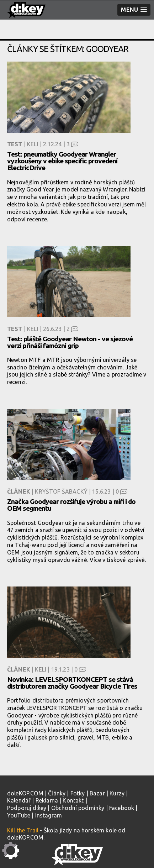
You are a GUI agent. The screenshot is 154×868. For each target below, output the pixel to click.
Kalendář (19, 800)
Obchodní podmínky (78, 808)
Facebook (122, 808)
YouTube (19, 815)
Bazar (97, 793)
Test (15, 144)
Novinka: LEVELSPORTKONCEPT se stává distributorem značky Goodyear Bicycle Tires (72, 683)
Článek (19, 491)
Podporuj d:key (27, 808)
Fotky (78, 793)
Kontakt (73, 800)
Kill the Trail (23, 830)
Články (57, 793)
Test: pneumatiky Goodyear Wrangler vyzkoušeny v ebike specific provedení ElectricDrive (62, 161)
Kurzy (117, 793)
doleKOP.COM (25, 793)
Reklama (47, 800)
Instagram (49, 815)
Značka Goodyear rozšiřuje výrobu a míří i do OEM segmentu (71, 505)
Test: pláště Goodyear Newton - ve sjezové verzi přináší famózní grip (70, 342)
